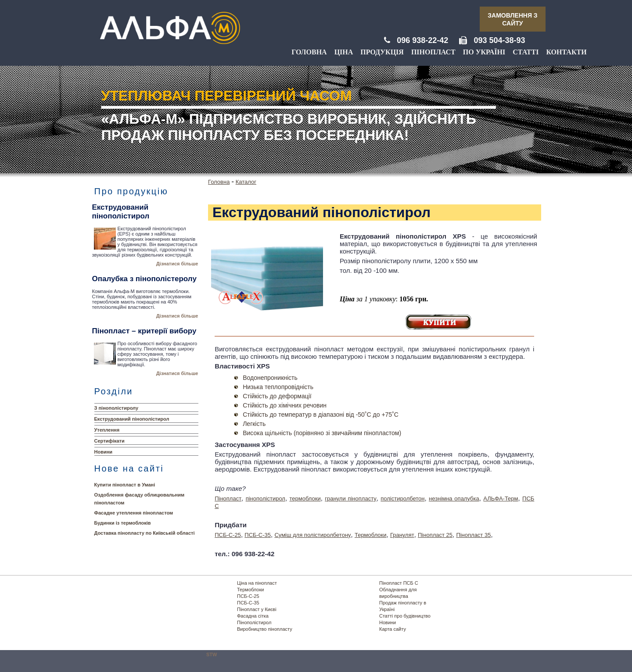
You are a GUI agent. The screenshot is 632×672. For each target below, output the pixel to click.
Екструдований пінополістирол (132, 419)
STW (212, 654)
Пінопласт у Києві (257, 609)
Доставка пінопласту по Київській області (145, 533)
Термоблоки (371, 535)
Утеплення (107, 430)
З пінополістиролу (117, 408)
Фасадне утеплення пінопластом (134, 513)
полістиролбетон (402, 499)
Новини (104, 452)
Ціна (344, 52)
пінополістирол (266, 499)
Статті (526, 52)
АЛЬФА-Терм (501, 499)
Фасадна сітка (253, 616)
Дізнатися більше (177, 264)
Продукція (382, 52)
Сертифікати (110, 441)
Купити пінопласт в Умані (125, 485)
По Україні (484, 52)
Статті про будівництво (405, 616)
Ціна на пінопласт (257, 583)
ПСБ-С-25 (228, 535)
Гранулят (402, 535)
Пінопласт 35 (473, 535)
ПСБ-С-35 (258, 535)
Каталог (246, 182)
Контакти (566, 52)
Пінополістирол (254, 622)
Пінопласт (433, 52)
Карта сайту (393, 629)
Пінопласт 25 (435, 535)
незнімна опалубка (454, 499)
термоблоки (305, 499)
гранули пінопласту (351, 499)
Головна (309, 52)
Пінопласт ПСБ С (399, 583)
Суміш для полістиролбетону (312, 535)
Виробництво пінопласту (265, 629)
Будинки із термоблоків (123, 523)
